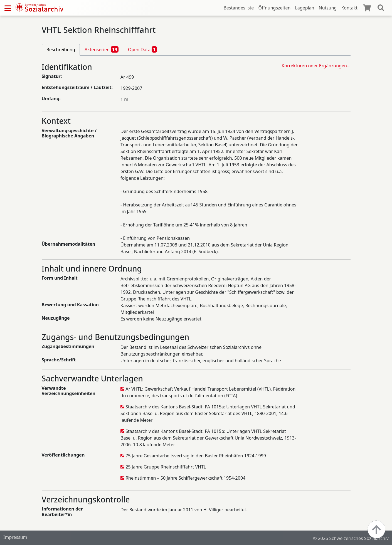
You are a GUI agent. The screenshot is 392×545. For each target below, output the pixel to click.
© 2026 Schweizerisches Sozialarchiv (351, 538)
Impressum (15, 537)
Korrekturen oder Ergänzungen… (316, 66)
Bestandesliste (239, 8)
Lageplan (305, 8)
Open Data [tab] (142, 49)
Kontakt (349, 8)
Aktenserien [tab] (102, 49)
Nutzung (328, 8)
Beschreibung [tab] (61, 50)
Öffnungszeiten (274, 8)
